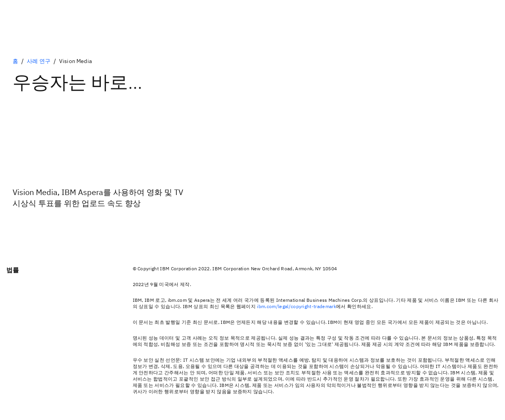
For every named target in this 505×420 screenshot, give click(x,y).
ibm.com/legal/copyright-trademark (296, 306)
